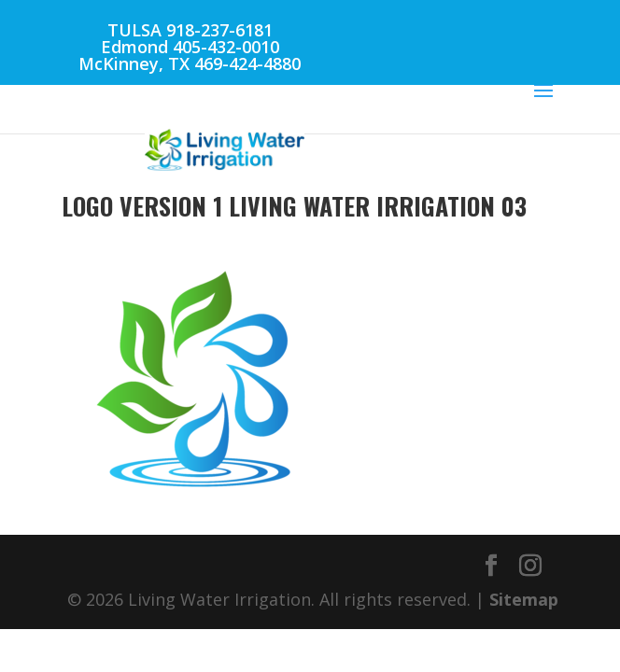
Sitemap (524, 599)
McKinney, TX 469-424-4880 (190, 63)
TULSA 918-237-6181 (190, 30)
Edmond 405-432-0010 (190, 47)
